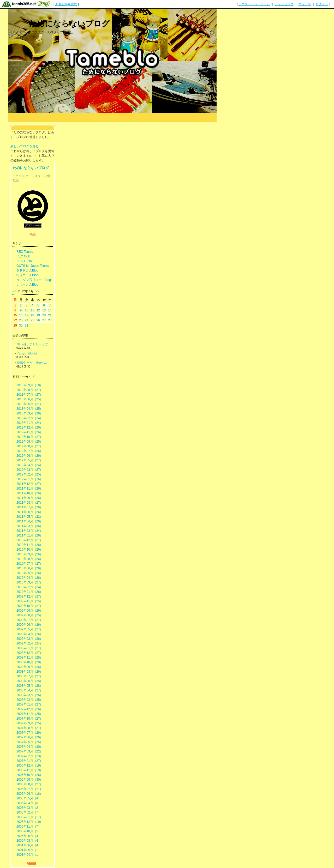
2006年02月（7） (29, 812)
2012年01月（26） (30, 479)
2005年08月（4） (29, 841)
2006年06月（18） (30, 794)
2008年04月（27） (30, 690)
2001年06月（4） (29, 845)
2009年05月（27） (30, 629)
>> (37, 291)
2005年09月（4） (29, 836)
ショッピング (284, 4)
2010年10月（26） (30, 550)
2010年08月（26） (30, 559)
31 (26, 325)
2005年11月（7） (29, 827)
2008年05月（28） (30, 686)
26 (38, 320)
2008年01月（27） (30, 704)
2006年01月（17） (30, 817)
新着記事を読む (66, 4)
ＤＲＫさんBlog (27, 270)
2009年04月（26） (30, 634)
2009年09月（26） (30, 611)
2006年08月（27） (30, 784)
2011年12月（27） (30, 484)
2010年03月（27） (30, 582)
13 (44, 310)
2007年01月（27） (30, 761)
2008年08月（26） (30, 672)
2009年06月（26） (30, 625)
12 (38, 310)
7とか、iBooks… (29, 353)
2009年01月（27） (30, 648)
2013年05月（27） (30, 404)
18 (32, 315)
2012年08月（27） (30, 446)
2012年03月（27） (30, 470)
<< (14, 291)
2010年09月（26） (30, 554)
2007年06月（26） (30, 737)
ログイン (322, 4)
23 (21, 320)
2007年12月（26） (30, 709)
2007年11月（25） (30, 714)
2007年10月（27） (30, 719)
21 (50, 315)
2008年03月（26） (30, 695)
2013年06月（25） (30, 399)
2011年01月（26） (30, 535)
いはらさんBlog (27, 285)
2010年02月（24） (30, 587)
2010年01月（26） (30, 592)
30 (21, 325)
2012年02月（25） (30, 474)
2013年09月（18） (30, 385)
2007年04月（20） (30, 747)
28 (50, 320)
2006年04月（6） (29, 803)
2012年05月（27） (30, 460)
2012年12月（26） (30, 427)
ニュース (305, 4)
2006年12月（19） (30, 765)
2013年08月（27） (30, 390)
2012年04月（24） (30, 465)
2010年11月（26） (30, 545)
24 (26, 320)
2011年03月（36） (30, 526)
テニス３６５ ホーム (254, 4)
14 (50, 310)
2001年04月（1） (29, 855)
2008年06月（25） (30, 681)
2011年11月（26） (30, 489)
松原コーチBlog (27, 275)
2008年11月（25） (30, 658)
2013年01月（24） (30, 423)
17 (26, 315)
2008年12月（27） (30, 653)
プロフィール (33, 225)
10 (26, 310)
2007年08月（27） (30, 728)
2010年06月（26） (30, 568)
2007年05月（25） (30, 742)
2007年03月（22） (30, 751)
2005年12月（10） (30, 822)
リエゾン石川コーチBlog (34, 280)
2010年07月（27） (30, 564)
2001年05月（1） (29, 850)
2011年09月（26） (30, 498)
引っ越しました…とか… (34, 344)
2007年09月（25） (30, 723)
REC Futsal (24, 261)
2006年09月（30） (30, 780)
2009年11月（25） (30, 601)
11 (32, 310)
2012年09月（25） (30, 442)
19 (38, 315)
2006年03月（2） (29, 808)
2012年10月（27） (30, 437)
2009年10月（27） (30, 606)
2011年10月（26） (30, 493)
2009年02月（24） (30, 643)
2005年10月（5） (29, 831)
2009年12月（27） (30, 596)
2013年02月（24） (30, 418)
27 (44, 320)
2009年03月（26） (30, 639)
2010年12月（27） (30, 540)
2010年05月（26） (30, 573)
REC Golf (23, 256)
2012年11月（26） (30, 432)
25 (32, 320)
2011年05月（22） (30, 517)
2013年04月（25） (30, 409)
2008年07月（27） (30, 676)
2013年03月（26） (30, 413)
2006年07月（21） (30, 789)
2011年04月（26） (30, 521)
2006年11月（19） (30, 770)
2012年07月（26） (30, 451)
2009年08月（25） (30, 615)
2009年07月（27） (30, 620)
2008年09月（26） (30, 667)
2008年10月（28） (30, 662)
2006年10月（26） (30, 775)
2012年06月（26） (30, 456)
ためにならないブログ (69, 24)
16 (21, 315)
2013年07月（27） (30, 395)
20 (44, 315)
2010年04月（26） (30, 578)
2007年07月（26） (30, 733)
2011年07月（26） (30, 507)
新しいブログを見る (25, 146)
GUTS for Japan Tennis (33, 266)
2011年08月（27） (30, 503)
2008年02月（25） (30, 700)
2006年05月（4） (29, 798)
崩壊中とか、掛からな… (34, 363)
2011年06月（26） (30, 512)
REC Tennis (25, 252)
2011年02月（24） (30, 531)
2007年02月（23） (30, 756)
